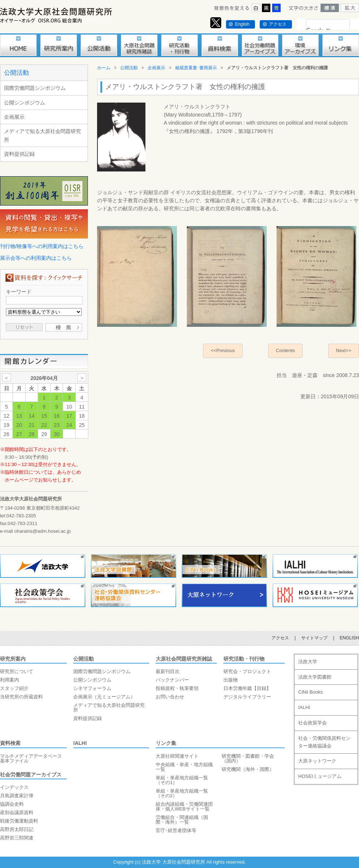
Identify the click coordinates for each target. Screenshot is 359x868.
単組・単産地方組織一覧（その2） (182, 793)
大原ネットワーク (317, 761)
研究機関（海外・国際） (248, 769)
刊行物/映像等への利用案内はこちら (42, 246)
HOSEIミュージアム (320, 776)
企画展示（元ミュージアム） (104, 697)
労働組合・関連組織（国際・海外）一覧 (182, 820)
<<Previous (223, 350)
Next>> (344, 350)
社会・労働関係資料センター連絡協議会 (324, 742)
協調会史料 (12, 804)
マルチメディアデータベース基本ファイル (31, 758)
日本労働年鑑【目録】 (247, 688)
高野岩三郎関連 (17, 838)
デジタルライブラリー (247, 697)
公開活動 (16, 73)
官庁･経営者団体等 (176, 830)
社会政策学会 (312, 723)
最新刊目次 (168, 671)
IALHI (80, 743)
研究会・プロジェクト (247, 671)
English (242, 24)
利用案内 (10, 680)
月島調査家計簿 (17, 796)
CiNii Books (310, 692)
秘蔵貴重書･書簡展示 (196, 68)
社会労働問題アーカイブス (31, 775)
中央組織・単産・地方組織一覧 (184, 767)
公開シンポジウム (25, 103)
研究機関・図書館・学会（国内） (248, 758)
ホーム (104, 68)
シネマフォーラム (92, 688)
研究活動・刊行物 (244, 659)
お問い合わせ (170, 697)
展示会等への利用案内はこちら (36, 258)
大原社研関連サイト (177, 756)
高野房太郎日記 (17, 829)
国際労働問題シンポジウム (35, 88)
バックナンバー (172, 680)
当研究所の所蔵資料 (21, 697)
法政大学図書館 (315, 677)
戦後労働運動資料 (19, 821)
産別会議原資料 (17, 812)
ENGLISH (349, 638)
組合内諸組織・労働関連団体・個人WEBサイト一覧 (184, 806)
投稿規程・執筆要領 (177, 688)
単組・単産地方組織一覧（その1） (182, 780)
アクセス (278, 24)
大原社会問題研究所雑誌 (184, 659)
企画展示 (14, 117)
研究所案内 (13, 659)
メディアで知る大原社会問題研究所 (42, 135)
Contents (285, 350)
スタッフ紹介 (14, 688)
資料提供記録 (19, 154)
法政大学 (308, 662)
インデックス (14, 787)
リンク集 (166, 743)
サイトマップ (314, 638)
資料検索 (10, 743)
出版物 (231, 680)
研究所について (17, 671)
